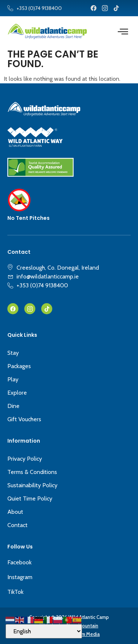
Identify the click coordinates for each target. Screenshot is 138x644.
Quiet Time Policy (30, 498)
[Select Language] (44, 631)
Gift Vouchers (24, 419)
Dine (13, 406)
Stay (13, 353)
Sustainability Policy (32, 485)
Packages (19, 366)
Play (13, 379)
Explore (17, 393)
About (15, 512)
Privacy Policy (25, 459)
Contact (17, 525)
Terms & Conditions (32, 472)
